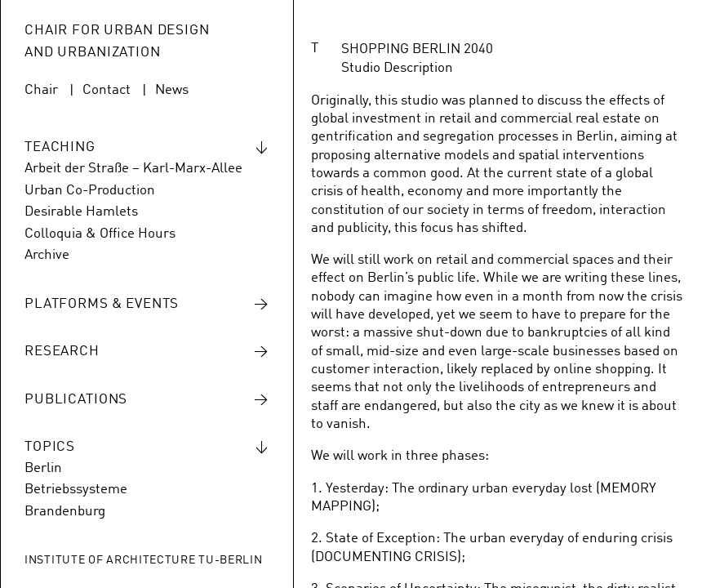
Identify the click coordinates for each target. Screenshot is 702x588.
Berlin (43, 468)
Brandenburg (65, 512)
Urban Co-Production (90, 191)
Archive (47, 255)
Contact (107, 90)
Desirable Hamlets (81, 212)
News (172, 90)
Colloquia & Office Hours (100, 234)
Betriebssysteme (76, 490)
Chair (41, 90)
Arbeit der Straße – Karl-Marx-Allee (133, 169)
